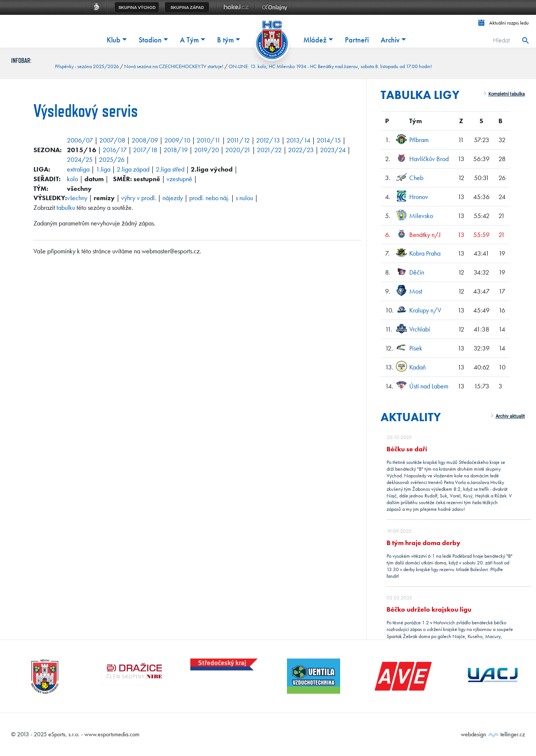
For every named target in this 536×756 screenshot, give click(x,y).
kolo (72, 179)
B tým (225, 40)
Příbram (419, 140)
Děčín (417, 272)
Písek (416, 348)
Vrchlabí (420, 329)
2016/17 (115, 150)
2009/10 (177, 140)
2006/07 (80, 140)
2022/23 (301, 150)
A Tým (189, 40)
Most (416, 291)
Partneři (357, 40)
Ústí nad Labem (429, 386)
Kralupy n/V (425, 310)
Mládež (315, 40)
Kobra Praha (425, 253)
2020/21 (238, 150)
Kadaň (417, 367)
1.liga (103, 169)
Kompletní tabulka (507, 94)
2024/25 (80, 159)
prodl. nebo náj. (209, 198)
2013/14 (298, 140)
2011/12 (238, 140)
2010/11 (209, 140)
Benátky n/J (425, 235)
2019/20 (206, 150)
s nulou (244, 198)
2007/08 (112, 140)
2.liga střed (170, 169)
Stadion (150, 40)
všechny (77, 198)
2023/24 (333, 150)
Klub (114, 40)
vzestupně (179, 179)
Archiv (390, 40)
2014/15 (329, 140)
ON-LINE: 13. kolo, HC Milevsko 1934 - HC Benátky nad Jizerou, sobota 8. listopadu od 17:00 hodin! (330, 66)
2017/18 (145, 150)
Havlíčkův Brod (429, 159)
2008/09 (145, 140)
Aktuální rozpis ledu (504, 23)
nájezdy (173, 198)
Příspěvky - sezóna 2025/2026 (87, 66)
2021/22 (269, 150)
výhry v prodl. (139, 198)
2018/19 (176, 150)
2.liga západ (133, 169)
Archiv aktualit (510, 416)
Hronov (419, 197)
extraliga (78, 169)
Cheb (416, 178)
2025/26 (112, 159)
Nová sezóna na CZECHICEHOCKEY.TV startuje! (174, 66)
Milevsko (421, 216)
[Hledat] (503, 40)
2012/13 (268, 140)
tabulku (66, 207)
